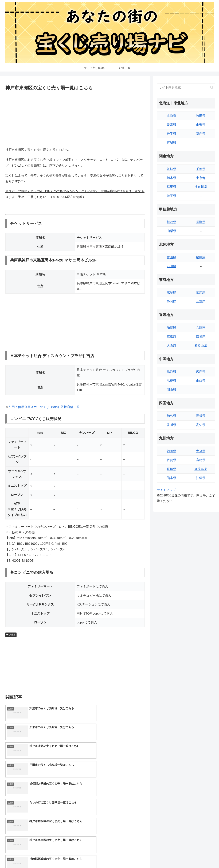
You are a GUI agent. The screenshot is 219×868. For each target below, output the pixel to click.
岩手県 (171, 134)
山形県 (201, 125)
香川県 (171, 425)
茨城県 (171, 169)
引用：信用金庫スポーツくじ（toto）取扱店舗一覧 (44, 407)
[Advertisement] (75, 118)
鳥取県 (171, 372)
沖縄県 (201, 478)
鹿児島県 (201, 469)
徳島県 (171, 416)
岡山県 (171, 390)
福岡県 (171, 451)
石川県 (171, 266)
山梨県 (171, 231)
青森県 (171, 125)
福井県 (201, 257)
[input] (186, 87)
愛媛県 (201, 416)
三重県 (201, 301)
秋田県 (201, 116)
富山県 (171, 257)
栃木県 (171, 178)
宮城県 (171, 143)
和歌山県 (201, 346)
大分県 (201, 451)
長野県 (201, 222)
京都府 (171, 336)
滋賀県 (171, 328)
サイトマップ (166, 490)
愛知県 (201, 292)
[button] (212, 87)
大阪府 (171, 346)
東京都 (201, 178)
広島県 (201, 372)
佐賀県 (171, 460)
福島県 (201, 134)
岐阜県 (171, 292)
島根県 (171, 381)
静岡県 (171, 301)
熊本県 (171, 478)
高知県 (201, 425)
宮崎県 (201, 460)
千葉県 (201, 169)
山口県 (201, 381)
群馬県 (171, 187)
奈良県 (201, 336)
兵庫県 (11, 635)
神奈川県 (201, 187)
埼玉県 (171, 196)
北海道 (171, 116)
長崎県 (171, 469)
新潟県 (171, 222)
